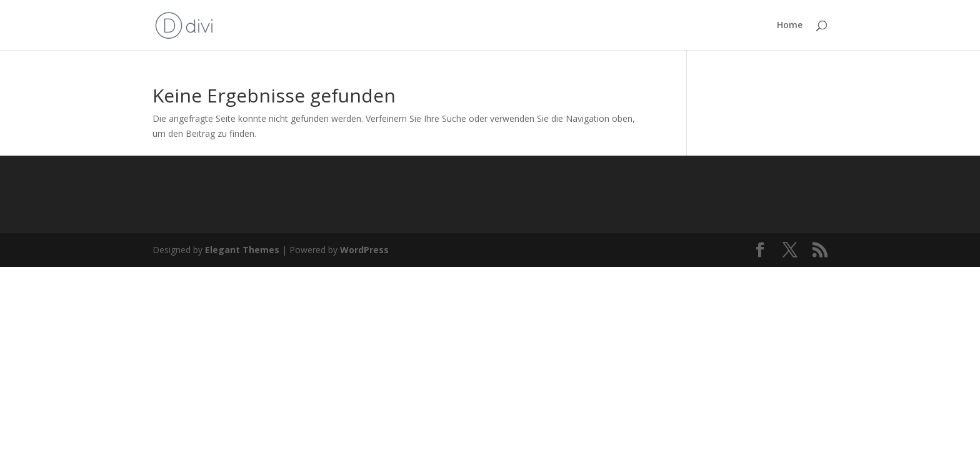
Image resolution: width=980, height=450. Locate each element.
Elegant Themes (242, 250)
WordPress (364, 250)
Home (790, 26)
